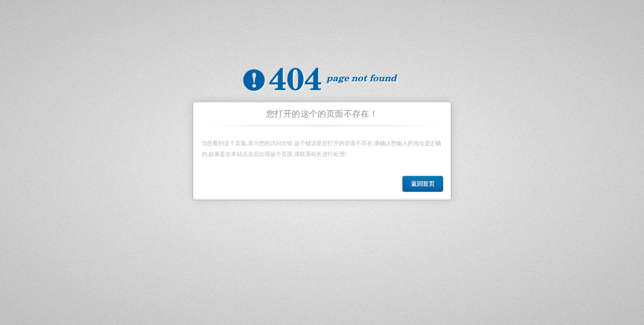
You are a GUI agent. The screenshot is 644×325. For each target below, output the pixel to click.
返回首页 (424, 184)
